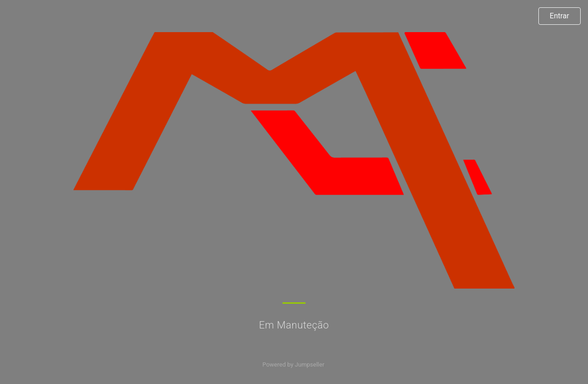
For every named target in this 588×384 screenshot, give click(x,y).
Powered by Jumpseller (293, 365)
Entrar (560, 16)
